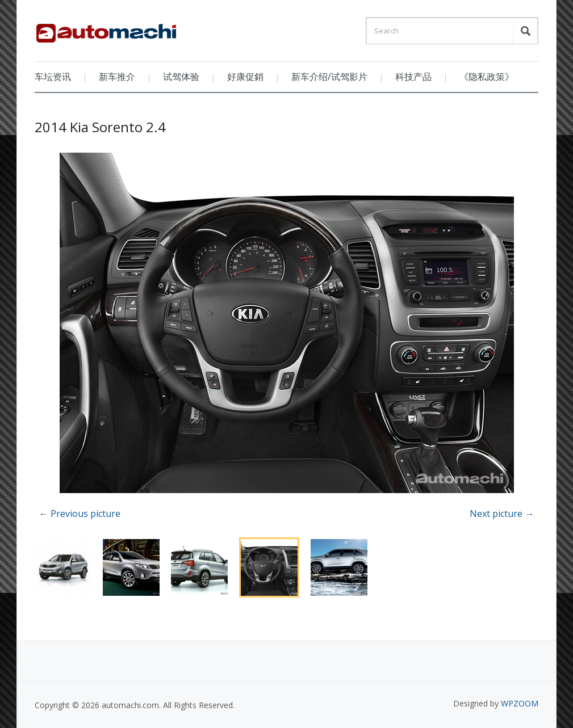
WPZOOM (520, 703)
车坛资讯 (53, 77)
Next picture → (502, 514)
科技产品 (413, 77)
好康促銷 (245, 77)
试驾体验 (181, 77)
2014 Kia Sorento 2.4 (100, 127)
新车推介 (117, 77)
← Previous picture (80, 514)
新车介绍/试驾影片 (329, 77)
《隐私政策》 (487, 77)
